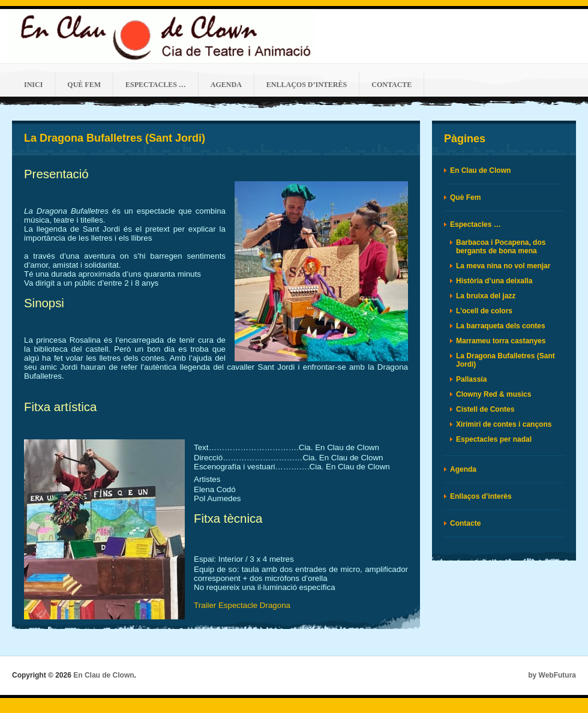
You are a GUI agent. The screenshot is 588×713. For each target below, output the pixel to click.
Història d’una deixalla (494, 281)
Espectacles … (156, 85)
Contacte (391, 85)
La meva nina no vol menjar (503, 266)
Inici (33, 85)
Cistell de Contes (485, 409)
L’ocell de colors (484, 311)
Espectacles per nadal (494, 439)
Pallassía (471, 379)
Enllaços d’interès (307, 85)
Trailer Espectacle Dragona (242, 605)
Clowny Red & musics (493, 394)
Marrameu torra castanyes (501, 341)
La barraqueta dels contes (501, 326)
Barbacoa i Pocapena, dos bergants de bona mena (501, 247)
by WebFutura (552, 675)
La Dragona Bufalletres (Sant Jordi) (115, 138)
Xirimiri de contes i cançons (504, 424)
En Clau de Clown (480, 170)
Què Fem (84, 85)
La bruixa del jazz (486, 296)
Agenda (226, 85)
